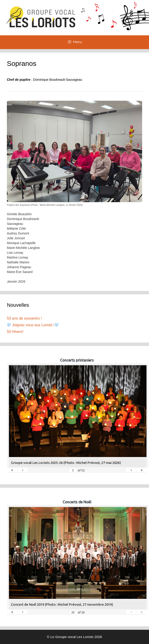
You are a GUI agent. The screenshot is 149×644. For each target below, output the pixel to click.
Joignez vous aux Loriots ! (33, 325)
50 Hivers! (15, 332)
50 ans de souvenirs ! (24, 318)
